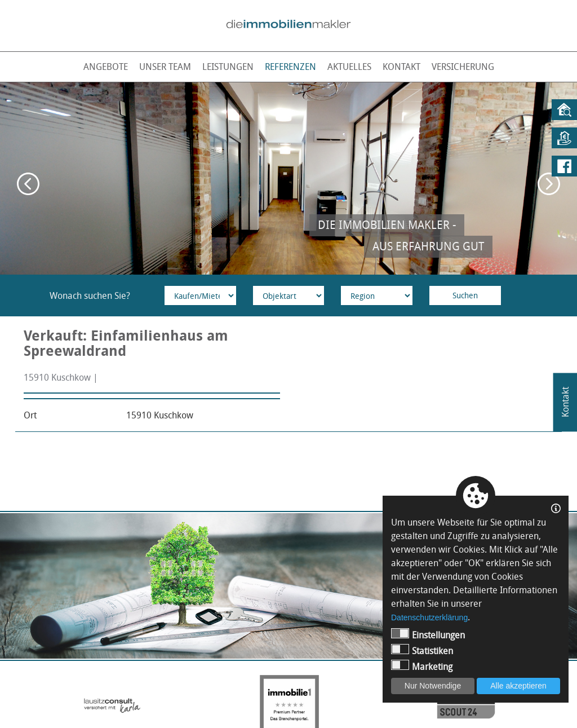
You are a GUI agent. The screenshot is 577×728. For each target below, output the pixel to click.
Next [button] (549, 184)
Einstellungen (428, 635)
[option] (288, 178)
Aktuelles (349, 67)
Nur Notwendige (433, 686)
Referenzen (290, 67)
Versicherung (463, 67)
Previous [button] (28, 184)
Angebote (106, 67)
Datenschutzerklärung (429, 617)
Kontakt (401, 67)
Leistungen (228, 67)
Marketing (422, 666)
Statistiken (422, 650)
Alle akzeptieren (518, 686)
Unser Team (165, 67)
